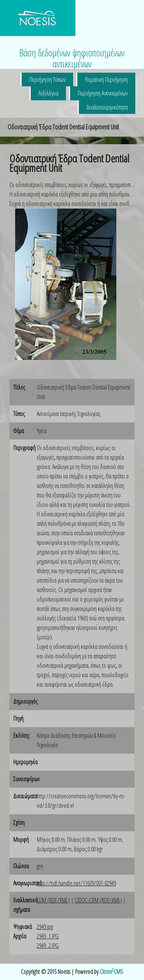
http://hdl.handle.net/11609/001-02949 (76, 883)
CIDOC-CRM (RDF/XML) (98, 900)
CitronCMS (111, 972)
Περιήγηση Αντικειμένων (103, 93)
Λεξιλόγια (48, 93)
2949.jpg (45, 927)
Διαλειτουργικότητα (107, 107)
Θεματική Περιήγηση (106, 79)
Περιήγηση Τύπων (47, 79)
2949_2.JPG (48, 946)
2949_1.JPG (48, 936)
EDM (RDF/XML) (53, 900)
